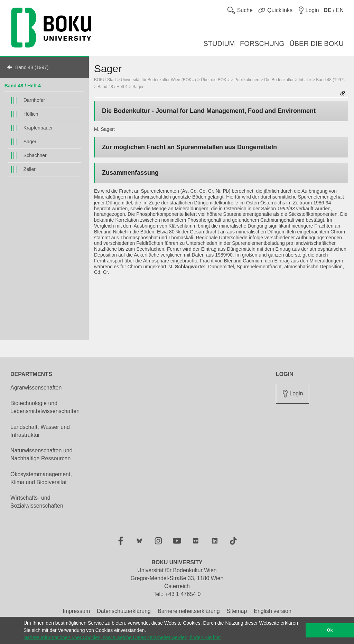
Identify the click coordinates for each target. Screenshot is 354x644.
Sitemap (237, 611)
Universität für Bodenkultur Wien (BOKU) (159, 80)
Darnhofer (34, 100)
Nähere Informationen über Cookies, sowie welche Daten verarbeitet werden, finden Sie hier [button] (122, 637)
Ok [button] (330, 630)
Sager (30, 142)
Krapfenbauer (38, 128)
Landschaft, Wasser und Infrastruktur (40, 431)
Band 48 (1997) (32, 67)
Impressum (76, 611)
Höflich (31, 114)
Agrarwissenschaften (36, 388)
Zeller (30, 169)
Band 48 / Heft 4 (23, 86)
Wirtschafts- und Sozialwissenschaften (37, 502)
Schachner (35, 155)
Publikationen (247, 80)
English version (273, 611)
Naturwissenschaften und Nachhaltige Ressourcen (41, 454)
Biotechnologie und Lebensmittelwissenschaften (45, 407)
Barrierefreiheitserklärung (189, 611)
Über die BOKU (215, 80)
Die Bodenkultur (279, 80)
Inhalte (305, 80)
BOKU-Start (105, 80)
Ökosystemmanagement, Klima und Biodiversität (41, 478)
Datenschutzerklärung (124, 611)
